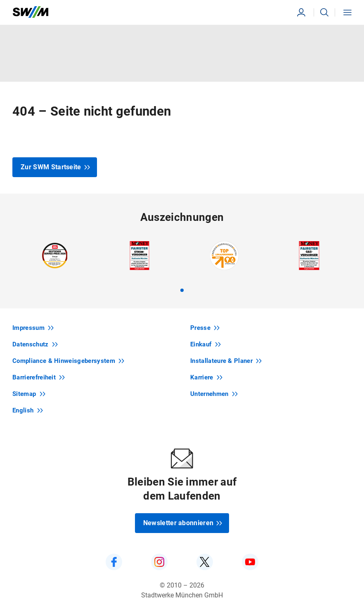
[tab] (182, 290)
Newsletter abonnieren (183, 523)
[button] (324, 12)
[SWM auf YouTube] (250, 562)
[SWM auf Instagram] (159, 562)
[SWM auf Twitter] (205, 562)
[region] (182, 267)
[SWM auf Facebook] (114, 562)
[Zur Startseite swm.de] (31, 12)
